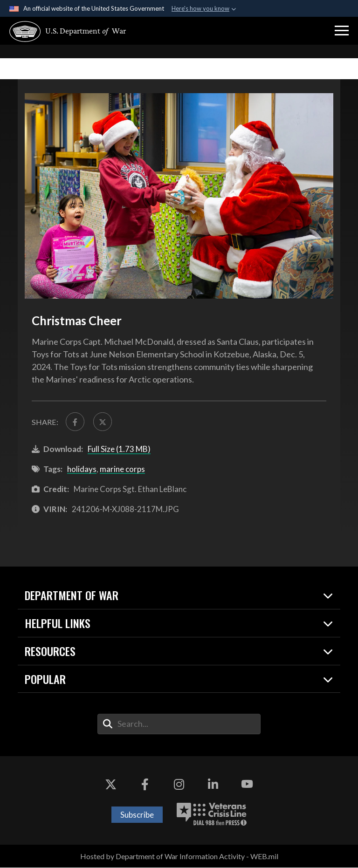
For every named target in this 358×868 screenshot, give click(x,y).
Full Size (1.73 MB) (119, 449)
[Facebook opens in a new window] (145, 785)
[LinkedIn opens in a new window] (213, 785)
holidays (82, 469)
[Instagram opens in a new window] (179, 785)
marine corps (122, 469)
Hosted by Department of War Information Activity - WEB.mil (179, 857)
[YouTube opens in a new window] (247, 785)
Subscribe (137, 815)
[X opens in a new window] (111, 785)
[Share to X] (103, 422)
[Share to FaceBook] (75, 422)
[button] (342, 31)
